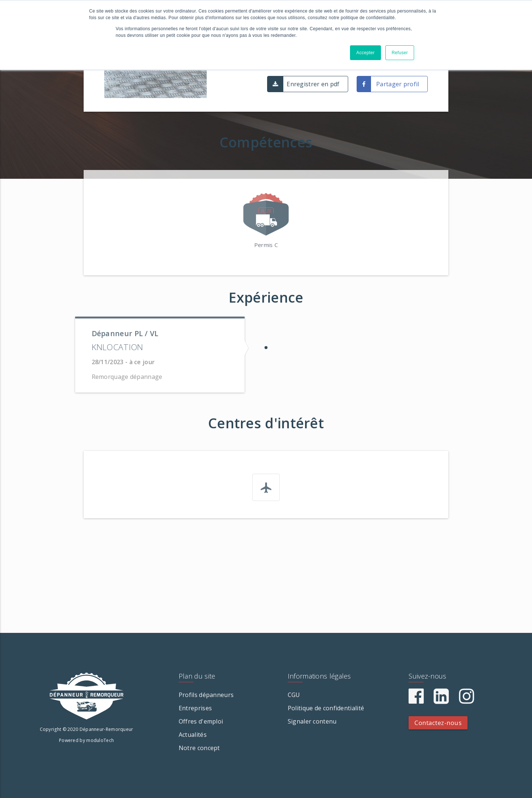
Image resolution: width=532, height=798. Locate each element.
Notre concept (199, 748)
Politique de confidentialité (326, 708)
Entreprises (195, 708)
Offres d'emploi (201, 721)
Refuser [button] (400, 53)
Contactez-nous (438, 723)
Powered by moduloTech (86, 740)
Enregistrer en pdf (313, 84)
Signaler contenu (312, 721)
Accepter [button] (365, 53)
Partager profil (398, 84)
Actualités (193, 735)
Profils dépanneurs (206, 695)
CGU (294, 695)
